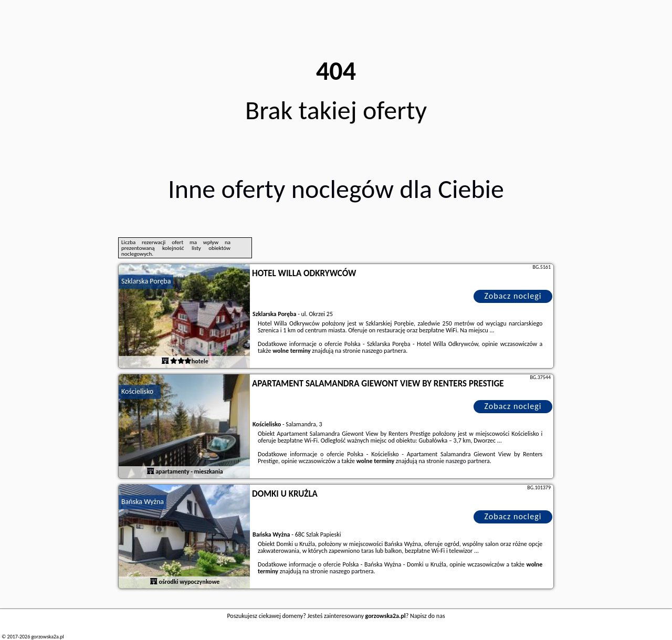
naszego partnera (384, 351)
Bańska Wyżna (143, 502)
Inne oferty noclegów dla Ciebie (336, 189)
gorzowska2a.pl (47, 637)
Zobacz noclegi (513, 296)
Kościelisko (137, 391)
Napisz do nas (428, 616)
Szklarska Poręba (146, 281)
